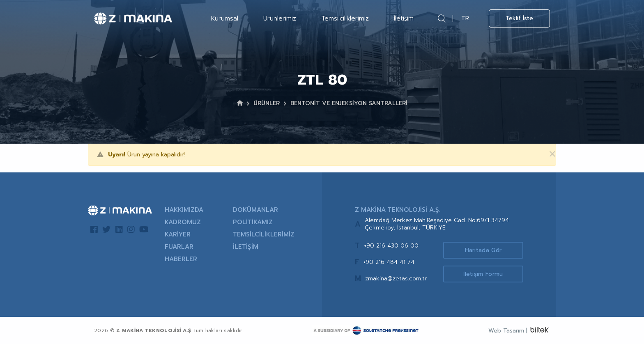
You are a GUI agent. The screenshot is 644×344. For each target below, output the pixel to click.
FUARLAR (179, 247)
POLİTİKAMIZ (253, 222)
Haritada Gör (483, 250)
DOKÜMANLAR (255, 210)
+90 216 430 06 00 (391, 246)
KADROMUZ (183, 222)
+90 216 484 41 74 (389, 262)
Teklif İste (519, 18)
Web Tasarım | (508, 331)
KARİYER (178, 234)
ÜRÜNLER (267, 103)
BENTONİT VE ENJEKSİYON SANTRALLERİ (349, 103)
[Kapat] (547, 154)
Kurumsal (225, 18)
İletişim (404, 18)
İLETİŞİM (246, 247)
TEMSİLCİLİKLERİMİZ (264, 234)
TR (465, 18)
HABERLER (181, 259)
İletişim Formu (483, 274)
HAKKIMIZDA (184, 210)
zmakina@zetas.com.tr (396, 279)
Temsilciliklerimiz (345, 18)
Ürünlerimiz (280, 18)
